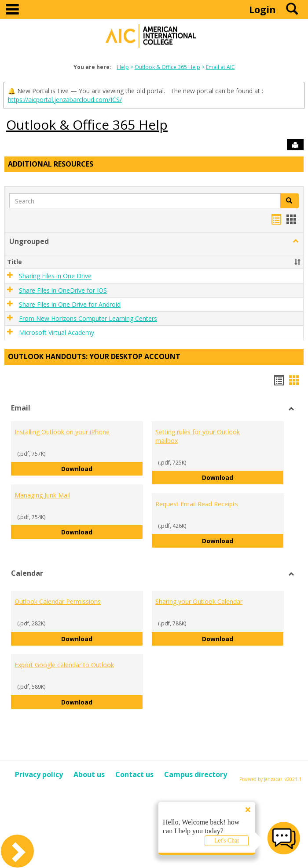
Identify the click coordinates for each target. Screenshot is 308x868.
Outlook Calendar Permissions (58, 601)
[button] (296, 241)
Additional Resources (51, 164)
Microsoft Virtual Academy (57, 333)
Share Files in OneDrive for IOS (63, 290)
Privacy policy (39, 774)
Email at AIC (220, 67)
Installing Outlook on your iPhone (62, 432)
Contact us (134, 774)
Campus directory (196, 774)
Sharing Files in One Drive (55, 276)
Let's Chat (227, 841)
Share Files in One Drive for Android (70, 304)
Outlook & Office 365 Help (167, 67)
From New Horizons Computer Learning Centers (88, 318)
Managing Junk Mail (42, 495)
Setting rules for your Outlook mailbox (198, 436)
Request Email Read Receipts (197, 504)
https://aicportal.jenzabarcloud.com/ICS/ (65, 100)
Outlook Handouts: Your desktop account (94, 356)
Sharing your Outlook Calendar (199, 601)
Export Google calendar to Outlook (64, 665)
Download (102, 468)
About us (89, 774)
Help (123, 67)
